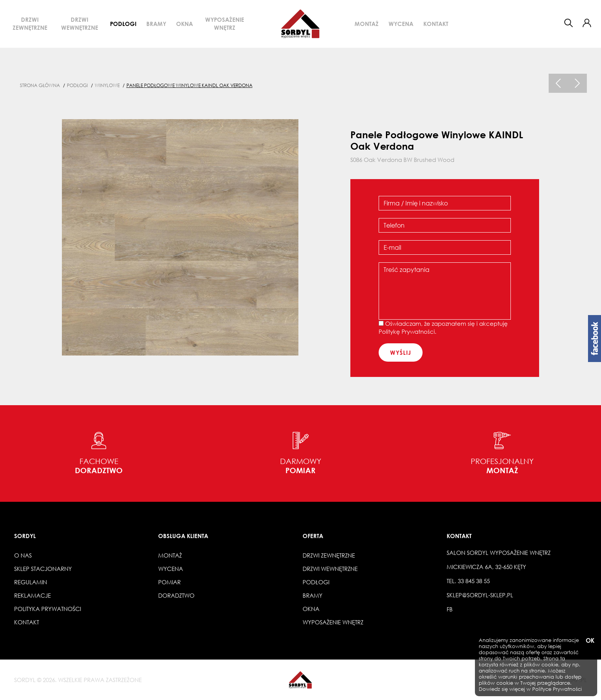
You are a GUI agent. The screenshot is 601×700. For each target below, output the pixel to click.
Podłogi (123, 24)
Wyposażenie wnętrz (225, 23)
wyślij (401, 352)
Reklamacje (32, 595)
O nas (23, 555)
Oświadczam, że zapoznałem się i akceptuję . (443, 327)
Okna (185, 24)
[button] (587, 23)
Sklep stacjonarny (43, 569)
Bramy (156, 24)
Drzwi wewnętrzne (80, 23)
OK (590, 641)
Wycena (401, 24)
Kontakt (436, 24)
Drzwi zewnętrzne (30, 23)
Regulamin (31, 582)
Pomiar (169, 582)
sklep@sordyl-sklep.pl (480, 595)
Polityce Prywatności (557, 689)
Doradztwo (176, 595)
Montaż (367, 24)
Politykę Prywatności (407, 331)
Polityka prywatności (48, 609)
